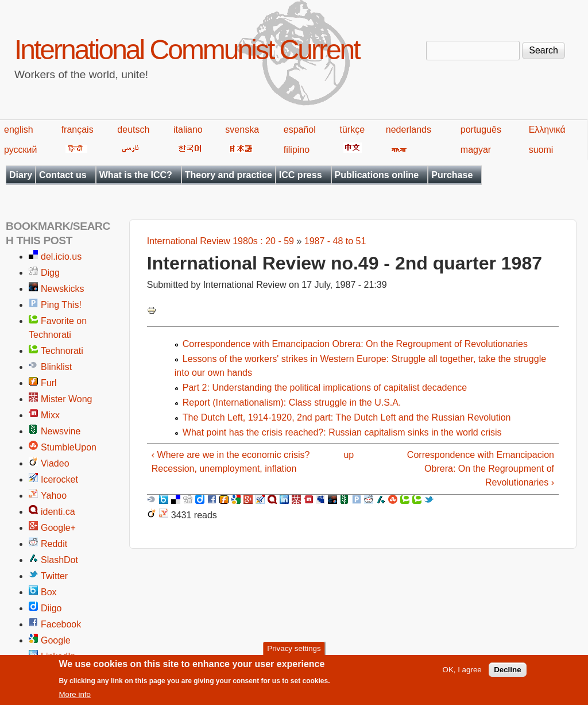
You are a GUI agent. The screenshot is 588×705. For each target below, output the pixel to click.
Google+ (58, 528)
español (300, 130)
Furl (49, 383)
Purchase (452, 175)
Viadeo (55, 463)
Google (56, 640)
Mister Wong (67, 399)
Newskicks (63, 289)
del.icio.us (61, 257)
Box (49, 592)
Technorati (62, 351)
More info (75, 699)
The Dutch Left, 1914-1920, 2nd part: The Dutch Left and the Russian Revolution (347, 417)
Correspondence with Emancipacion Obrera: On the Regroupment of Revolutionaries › (481, 469)
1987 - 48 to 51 (335, 241)
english (19, 130)
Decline (507, 674)
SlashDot (59, 560)
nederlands (409, 130)
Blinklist (56, 367)
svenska (242, 130)
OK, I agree (462, 674)
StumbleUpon (69, 447)
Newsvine (61, 431)
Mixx (50, 415)
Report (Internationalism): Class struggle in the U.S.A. (292, 402)
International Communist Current (187, 50)
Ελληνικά (547, 130)
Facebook (61, 624)
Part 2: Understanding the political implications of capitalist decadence (325, 388)
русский (20, 150)
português (481, 130)
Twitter (54, 576)
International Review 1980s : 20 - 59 (220, 241)
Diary (21, 175)
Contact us (63, 175)
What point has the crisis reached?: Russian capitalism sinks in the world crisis (342, 432)
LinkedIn (58, 656)
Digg (50, 273)
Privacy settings (294, 652)
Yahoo (54, 496)
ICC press (301, 175)
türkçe (352, 130)
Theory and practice (229, 175)
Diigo (51, 608)
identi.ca (58, 512)
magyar (476, 150)
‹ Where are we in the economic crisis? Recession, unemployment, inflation (231, 462)
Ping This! (61, 305)
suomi (541, 150)
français (78, 130)
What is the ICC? (136, 175)
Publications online (377, 175)
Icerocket (59, 479)
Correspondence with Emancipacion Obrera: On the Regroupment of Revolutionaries (355, 344)
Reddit (54, 544)
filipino (297, 150)
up (349, 455)
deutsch (133, 130)
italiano (188, 130)
